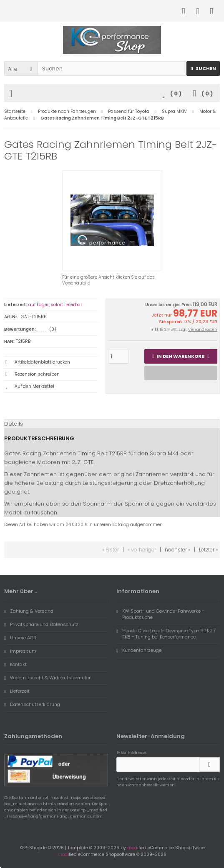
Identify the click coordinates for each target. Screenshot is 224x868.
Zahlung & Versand (29, 611)
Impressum (20, 651)
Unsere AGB (20, 638)
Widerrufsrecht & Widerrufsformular (47, 678)
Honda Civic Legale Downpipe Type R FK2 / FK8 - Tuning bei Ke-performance (166, 634)
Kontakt (15, 664)
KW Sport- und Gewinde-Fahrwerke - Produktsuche (160, 614)
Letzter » (208, 550)
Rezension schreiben (37, 374)
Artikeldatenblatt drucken (42, 362)
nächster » (177, 550)
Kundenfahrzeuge (139, 650)
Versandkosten (203, 329)
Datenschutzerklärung (32, 704)
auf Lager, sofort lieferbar (55, 305)
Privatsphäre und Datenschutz (41, 624)
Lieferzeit (17, 691)
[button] (21, 69)
